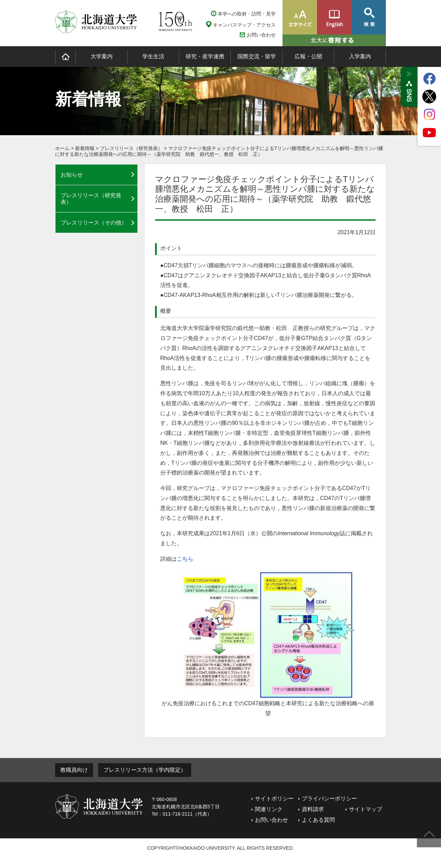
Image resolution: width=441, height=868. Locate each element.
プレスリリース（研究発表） (131, 148)
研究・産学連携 (205, 56)
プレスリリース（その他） (94, 223)
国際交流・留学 (257, 56)
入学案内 (360, 56)
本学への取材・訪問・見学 (247, 14)
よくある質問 (318, 820)
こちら (185, 559)
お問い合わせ (261, 35)
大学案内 (102, 56)
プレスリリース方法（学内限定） (145, 770)
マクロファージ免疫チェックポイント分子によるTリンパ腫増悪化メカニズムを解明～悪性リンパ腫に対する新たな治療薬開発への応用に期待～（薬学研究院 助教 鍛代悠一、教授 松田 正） (219, 151)
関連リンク (269, 809)
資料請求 (313, 809)
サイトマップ (366, 809)
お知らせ (72, 175)
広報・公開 (308, 56)
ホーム (62, 148)
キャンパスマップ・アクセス (244, 25)
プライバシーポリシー (329, 799)
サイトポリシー (274, 799)
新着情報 (85, 148)
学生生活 (153, 56)
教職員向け (74, 770)
